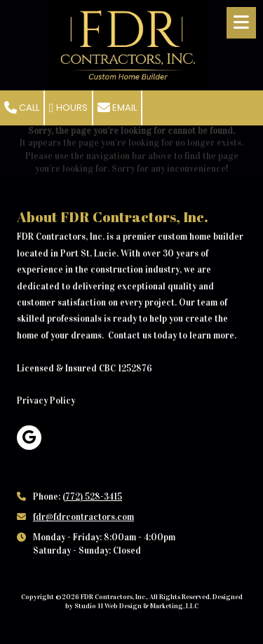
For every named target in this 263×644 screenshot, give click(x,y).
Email (117, 108)
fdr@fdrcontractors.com (83, 517)
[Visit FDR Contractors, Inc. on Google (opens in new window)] (29, 438)
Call (22, 108)
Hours (68, 108)
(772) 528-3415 (92, 497)
